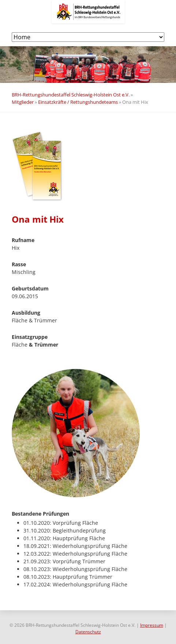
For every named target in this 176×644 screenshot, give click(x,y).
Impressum (152, 625)
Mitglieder (23, 102)
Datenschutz (88, 632)
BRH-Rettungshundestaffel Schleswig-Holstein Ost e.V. (71, 95)
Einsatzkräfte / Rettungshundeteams (78, 102)
